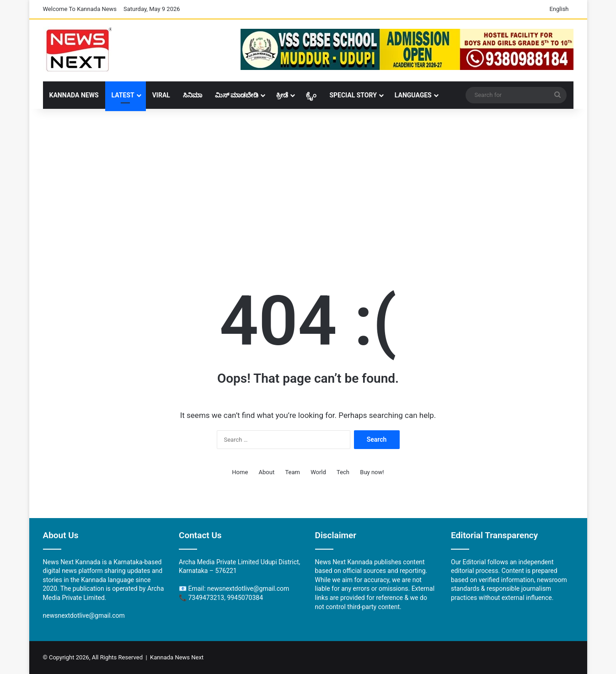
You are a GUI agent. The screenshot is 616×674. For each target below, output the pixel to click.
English (559, 9)
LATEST (123, 95)
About (267, 472)
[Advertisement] (308, 182)
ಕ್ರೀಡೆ (282, 95)
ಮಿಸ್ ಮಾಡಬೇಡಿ (237, 95)
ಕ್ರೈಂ (311, 95)
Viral (161, 95)
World (318, 472)
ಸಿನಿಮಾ (193, 95)
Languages (413, 95)
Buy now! (372, 472)
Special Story (353, 95)
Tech (343, 472)
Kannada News (74, 95)
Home (240, 472)
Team (292, 472)
